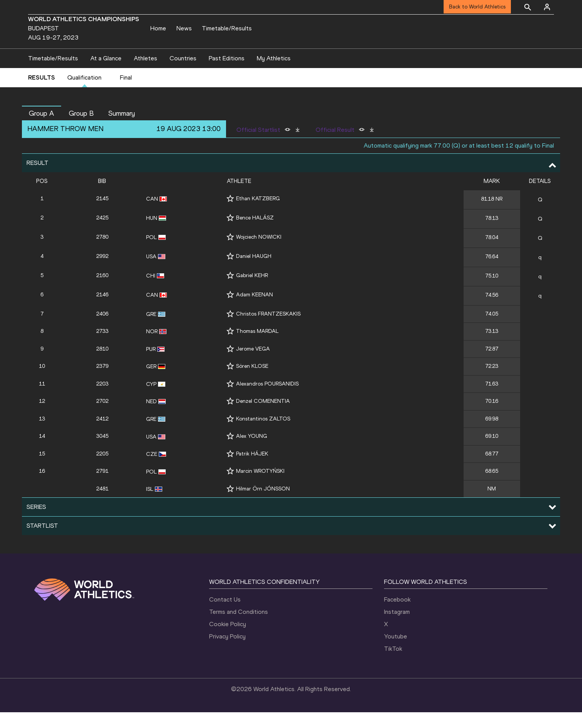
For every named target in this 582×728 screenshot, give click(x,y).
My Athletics (274, 74)
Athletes (145, 74)
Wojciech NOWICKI (259, 252)
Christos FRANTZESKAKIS (268, 329)
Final (126, 93)
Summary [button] (122, 129)
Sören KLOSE (252, 381)
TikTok (393, 664)
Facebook (397, 615)
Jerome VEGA (253, 364)
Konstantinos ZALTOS (263, 434)
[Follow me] (230, 214)
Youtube (396, 652)
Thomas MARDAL (257, 347)
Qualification (84, 93)
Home (158, 28)
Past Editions (227, 74)
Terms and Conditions (239, 627)
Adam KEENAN (254, 310)
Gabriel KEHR (252, 291)
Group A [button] (42, 129)
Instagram (397, 627)
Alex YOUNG (252, 452)
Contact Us (225, 615)
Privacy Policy (227, 652)
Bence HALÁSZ (255, 233)
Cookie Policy (228, 640)
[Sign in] (547, 7)
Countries (183, 74)
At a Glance (106, 74)
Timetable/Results (227, 28)
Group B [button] (81, 129)
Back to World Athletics (477, 7)
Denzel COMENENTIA (263, 417)
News (184, 28)
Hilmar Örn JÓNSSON (263, 504)
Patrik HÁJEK (252, 469)
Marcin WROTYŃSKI (260, 487)
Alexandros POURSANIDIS (267, 399)
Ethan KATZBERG (258, 214)
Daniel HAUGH (254, 272)
